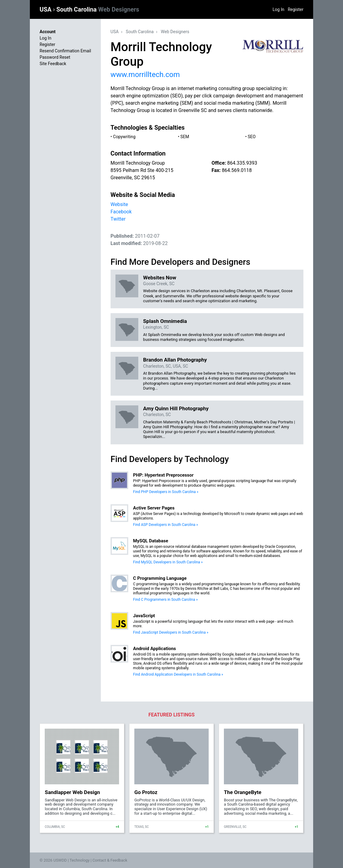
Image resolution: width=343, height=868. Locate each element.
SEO (252, 137)
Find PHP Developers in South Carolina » (166, 492)
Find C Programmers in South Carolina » (165, 600)
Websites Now (160, 278)
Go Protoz (146, 792)
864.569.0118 (237, 170)
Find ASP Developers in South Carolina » (166, 525)
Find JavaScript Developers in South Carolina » (171, 632)
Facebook (121, 212)
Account (48, 32)
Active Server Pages (154, 508)
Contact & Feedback (110, 860)
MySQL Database (151, 541)
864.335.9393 (242, 163)
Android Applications (155, 649)
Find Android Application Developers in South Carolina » (178, 674)
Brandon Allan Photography (175, 360)
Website (119, 204)
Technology (80, 860)
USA (46, 9)
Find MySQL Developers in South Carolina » (168, 562)
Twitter (118, 219)
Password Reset (55, 57)
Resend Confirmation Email (65, 51)
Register (296, 9)
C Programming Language (160, 578)
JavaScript (144, 616)
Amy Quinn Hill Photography (176, 408)
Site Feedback (53, 64)
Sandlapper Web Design (72, 792)
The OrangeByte (243, 792)
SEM (185, 137)
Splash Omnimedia (165, 321)
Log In (278, 9)
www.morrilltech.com (145, 75)
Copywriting (124, 137)
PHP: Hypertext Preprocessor (163, 475)
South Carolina (98, 9)
